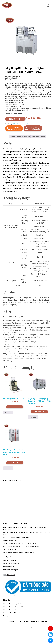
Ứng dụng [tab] (36, 137)
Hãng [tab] (43, 137)
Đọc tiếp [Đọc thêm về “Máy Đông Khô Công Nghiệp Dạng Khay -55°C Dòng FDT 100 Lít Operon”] (33, 417)
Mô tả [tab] (13, 137)
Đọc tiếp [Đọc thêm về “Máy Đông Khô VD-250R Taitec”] (8, 412)
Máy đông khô (18, 124)
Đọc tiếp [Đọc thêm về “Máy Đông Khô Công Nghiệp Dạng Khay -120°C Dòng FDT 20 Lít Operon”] (8, 468)
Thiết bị (27, 124)
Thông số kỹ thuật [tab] (23, 137)
